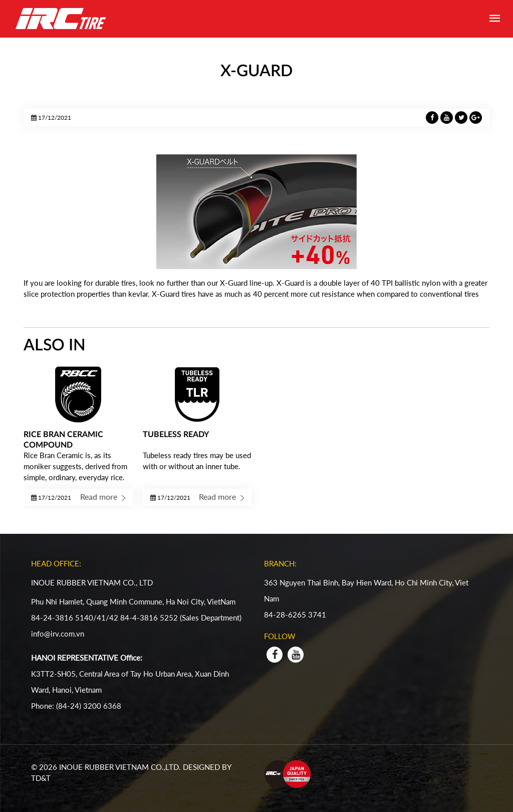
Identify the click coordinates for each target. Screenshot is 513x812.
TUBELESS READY (176, 435)
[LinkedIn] (448, 117)
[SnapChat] (462, 117)
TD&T (42, 778)
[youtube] (296, 655)
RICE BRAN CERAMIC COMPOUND (63, 440)
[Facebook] (433, 117)
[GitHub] (476, 117)
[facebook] (275, 655)
